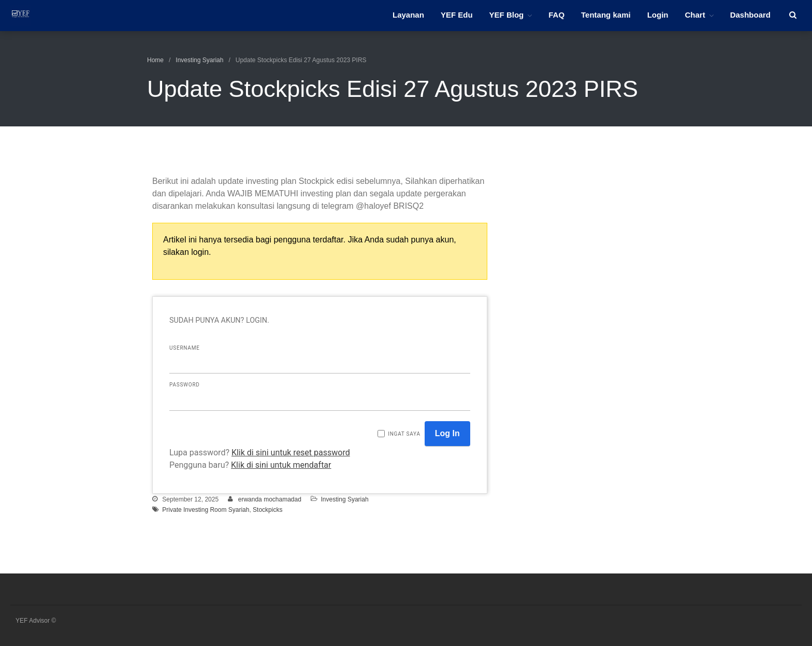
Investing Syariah (199, 60)
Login (658, 15)
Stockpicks (267, 510)
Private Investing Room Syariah (206, 510)
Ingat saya (404, 434)
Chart (695, 15)
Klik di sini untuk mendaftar (281, 465)
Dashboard (750, 15)
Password (185, 385)
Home (155, 60)
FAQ (556, 15)
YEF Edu (457, 15)
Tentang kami (606, 15)
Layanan (408, 15)
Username (185, 348)
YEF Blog (507, 15)
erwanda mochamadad (270, 499)
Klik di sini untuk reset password (291, 453)
